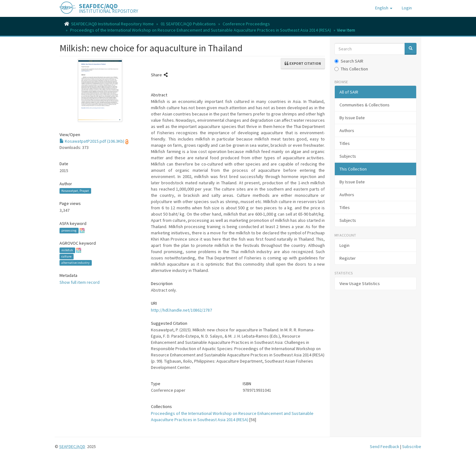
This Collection (351, 69)
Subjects (348, 156)
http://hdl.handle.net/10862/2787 (181, 310)
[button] (384, 8)
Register (348, 258)
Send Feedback (385, 446)
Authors (347, 130)
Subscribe (412, 446)
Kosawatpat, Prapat (75, 191)
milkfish (67, 250)
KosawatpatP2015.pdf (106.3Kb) (92, 141)
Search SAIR (349, 61)
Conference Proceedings (246, 24)
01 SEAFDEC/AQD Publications (188, 24)
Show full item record (80, 282)
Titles (345, 143)
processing (69, 230)
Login (344, 245)
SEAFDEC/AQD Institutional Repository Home (112, 24)
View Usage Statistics (360, 283)
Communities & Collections (365, 105)
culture (66, 256)
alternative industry (75, 263)
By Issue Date (352, 118)
